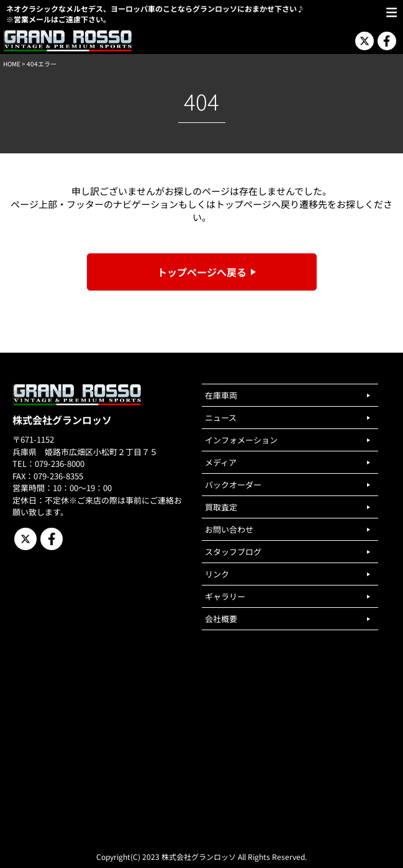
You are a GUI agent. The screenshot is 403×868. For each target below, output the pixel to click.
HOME (12, 64)
